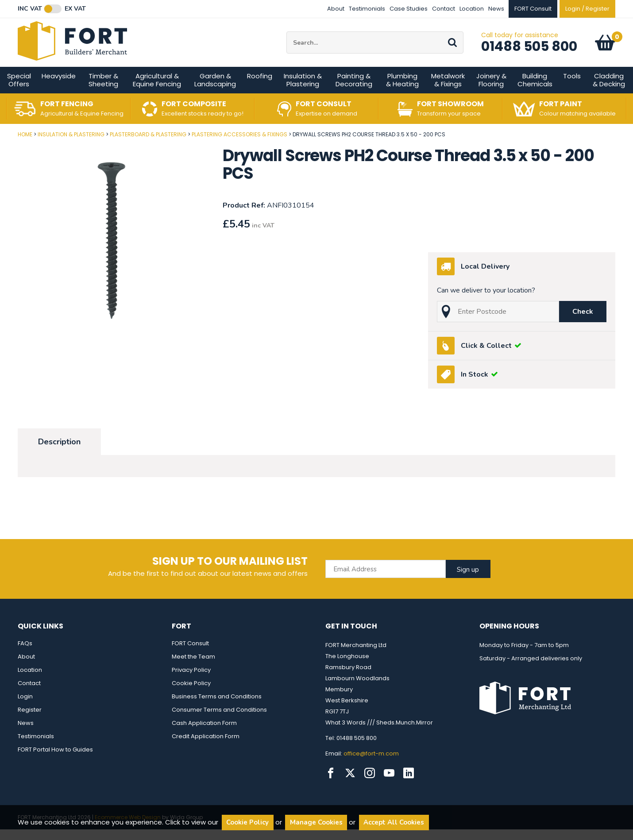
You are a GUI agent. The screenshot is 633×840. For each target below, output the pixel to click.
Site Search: (287, 37)
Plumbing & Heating (402, 91)
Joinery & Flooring (491, 91)
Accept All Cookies (394, 822)
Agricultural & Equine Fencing (157, 91)
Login (25, 707)
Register (30, 720)
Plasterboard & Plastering (148, 145)
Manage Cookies (316, 822)
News (496, 9)
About (336, 9)
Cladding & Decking (609, 91)
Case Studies (409, 9)
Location (472, 9)
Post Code (0, 142)
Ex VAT (75, 9)
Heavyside (59, 87)
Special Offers (19, 91)
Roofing (260, 87)
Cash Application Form (204, 734)
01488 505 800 (529, 52)
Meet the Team (193, 667)
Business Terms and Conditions (217, 707)
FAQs (25, 654)
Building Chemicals (535, 91)
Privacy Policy (191, 680)
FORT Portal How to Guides (55, 760)
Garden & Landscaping (215, 91)
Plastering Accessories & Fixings (239, 145)
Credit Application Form (206, 747)
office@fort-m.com (371, 764)
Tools (572, 87)
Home (25, 145)
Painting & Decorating (354, 91)
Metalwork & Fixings (448, 91)
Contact (444, 9)
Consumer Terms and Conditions (219, 720)
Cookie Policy (191, 694)
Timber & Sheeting (103, 91)
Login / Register (587, 9)
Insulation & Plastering (303, 91)
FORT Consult (190, 654)
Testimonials (367, 9)
